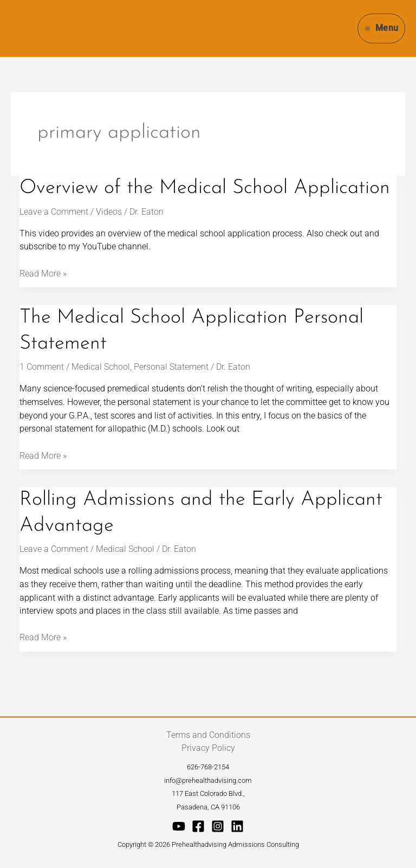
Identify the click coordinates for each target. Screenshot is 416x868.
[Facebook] (198, 826)
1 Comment (42, 367)
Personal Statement (171, 367)
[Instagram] (218, 826)
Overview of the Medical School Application (205, 188)
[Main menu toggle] (381, 28)
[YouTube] (179, 826)
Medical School (101, 367)
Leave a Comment (54, 212)
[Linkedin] (237, 826)
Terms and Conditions (208, 735)
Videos (109, 212)
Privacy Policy (208, 748)
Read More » (43, 273)
